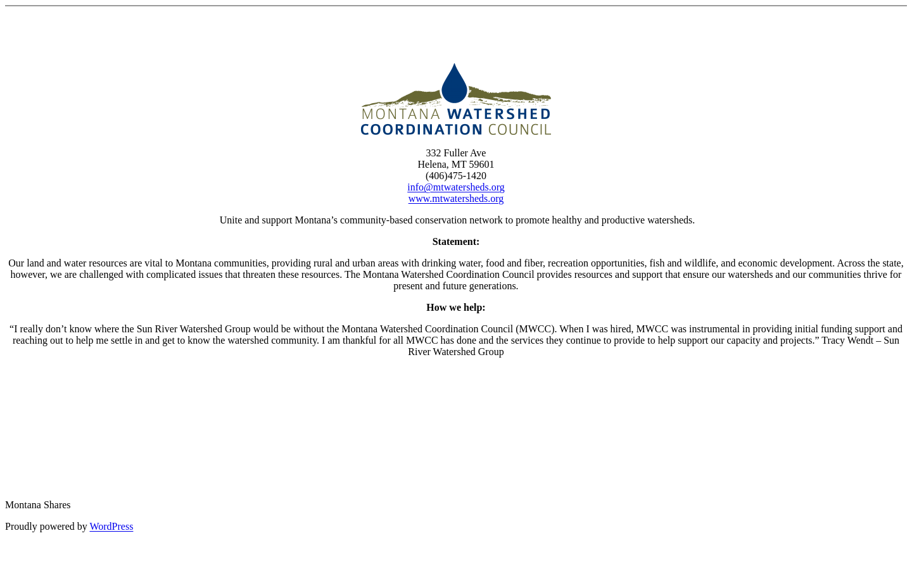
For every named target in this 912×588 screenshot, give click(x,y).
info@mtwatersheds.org (456, 187)
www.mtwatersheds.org (456, 198)
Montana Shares (38, 505)
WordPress (111, 526)
